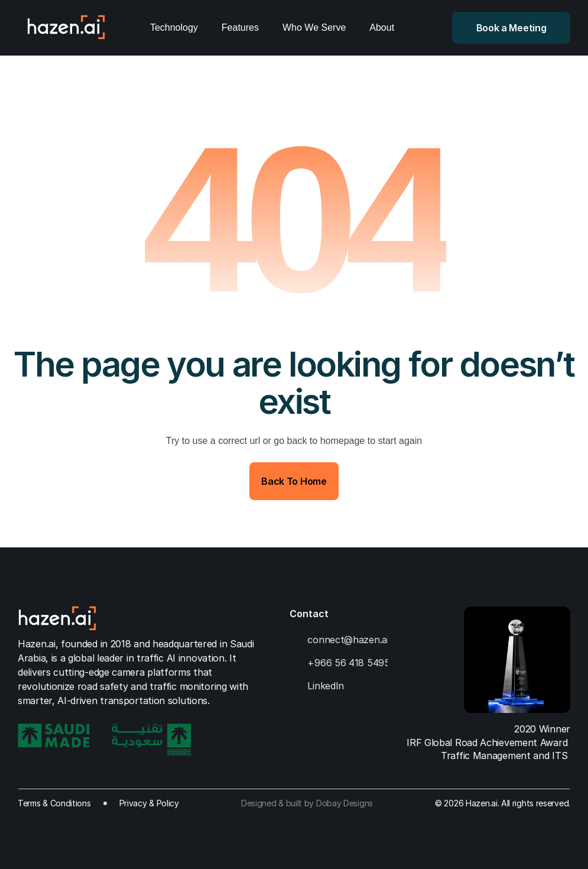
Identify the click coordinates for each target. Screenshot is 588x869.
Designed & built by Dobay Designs (307, 803)
